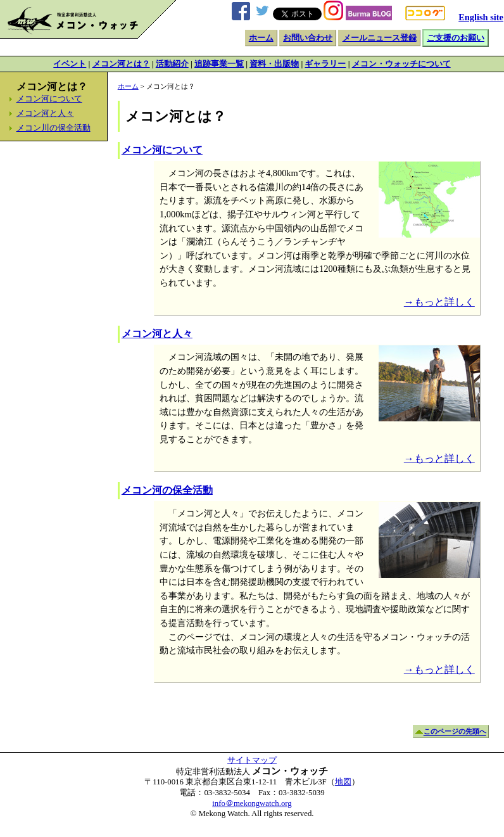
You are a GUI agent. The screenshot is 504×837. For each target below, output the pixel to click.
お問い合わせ (308, 38)
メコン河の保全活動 (167, 490)
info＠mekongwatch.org (252, 803)
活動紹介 (172, 64)
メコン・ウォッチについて (401, 64)
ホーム (261, 38)
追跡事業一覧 (219, 64)
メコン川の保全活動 (54, 128)
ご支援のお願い (456, 38)
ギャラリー (325, 64)
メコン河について (49, 99)
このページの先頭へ (455, 732)
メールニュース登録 (380, 38)
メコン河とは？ (121, 64)
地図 (343, 782)
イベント (70, 64)
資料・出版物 (274, 64)
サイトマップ (252, 760)
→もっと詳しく (439, 302)
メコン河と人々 (45, 113)
